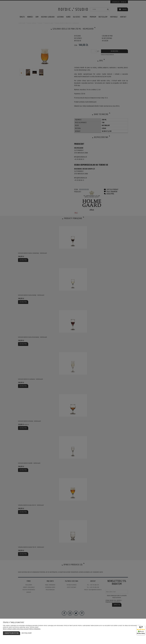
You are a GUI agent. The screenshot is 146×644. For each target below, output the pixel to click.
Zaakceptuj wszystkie (12, 633)
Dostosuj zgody (27, 633)
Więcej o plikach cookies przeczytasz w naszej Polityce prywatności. (22, 629)
